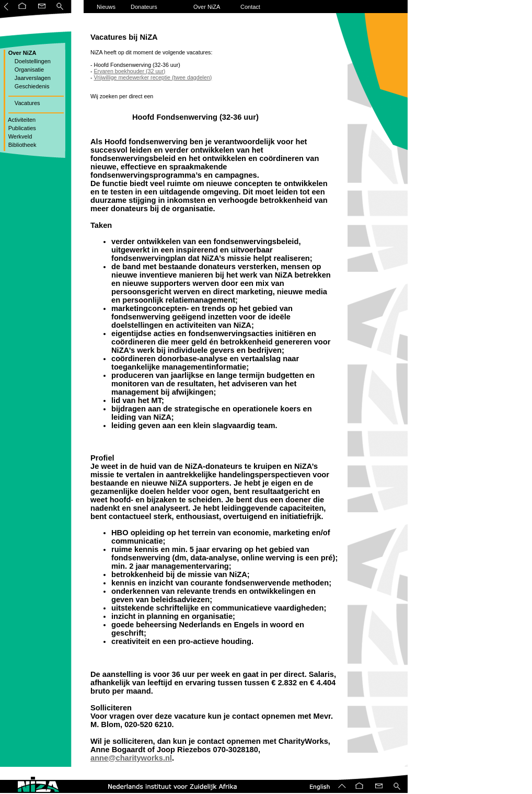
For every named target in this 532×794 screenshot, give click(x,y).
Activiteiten (21, 120)
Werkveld (20, 136)
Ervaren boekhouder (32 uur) (130, 71)
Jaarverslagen (29, 78)
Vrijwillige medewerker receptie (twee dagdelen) (153, 77)
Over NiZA (207, 7)
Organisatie (26, 70)
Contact (250, 7)
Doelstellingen (29, 61)
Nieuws (106, 7)
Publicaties (21, 128)
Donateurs (144, 7)
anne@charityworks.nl (131, 758)
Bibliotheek (22, 145)
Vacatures (24, 103)
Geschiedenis (28, 86)
